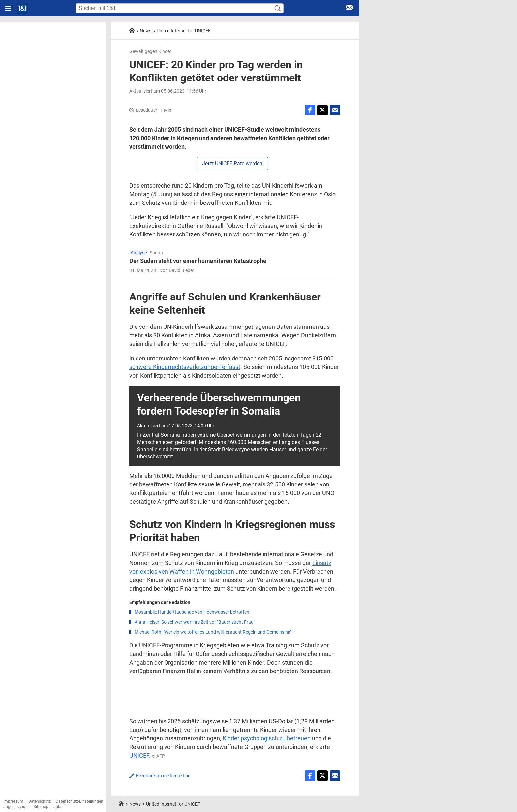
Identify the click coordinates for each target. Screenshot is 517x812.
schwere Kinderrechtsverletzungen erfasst (185, 367)
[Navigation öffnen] (8, 8)
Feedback (163, 776)
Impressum (13, 801)
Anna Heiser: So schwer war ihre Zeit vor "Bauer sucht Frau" (195, 622)
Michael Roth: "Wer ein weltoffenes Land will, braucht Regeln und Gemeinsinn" (213, 632)
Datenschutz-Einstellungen (79, 801)
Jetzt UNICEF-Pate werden (232, 163)
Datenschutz (40, 801)
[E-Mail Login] (349, 8)
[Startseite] (22, 8)
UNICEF (139, 755)
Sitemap (41, 807)
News (146, 31)
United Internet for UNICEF (184, 31)
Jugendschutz (16, 807)
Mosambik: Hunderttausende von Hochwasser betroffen (192, 612)
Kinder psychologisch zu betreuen (267, 738)
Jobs (58, 807)
